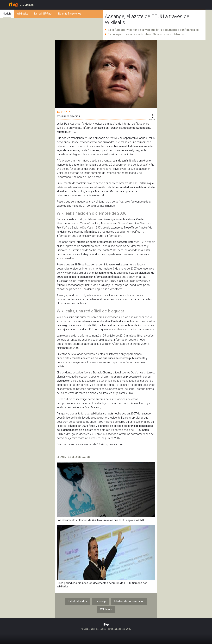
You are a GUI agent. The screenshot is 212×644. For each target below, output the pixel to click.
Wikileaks (106, 609)
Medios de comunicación (129, 601)
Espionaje (101, 601)
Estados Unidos (77, 601)
